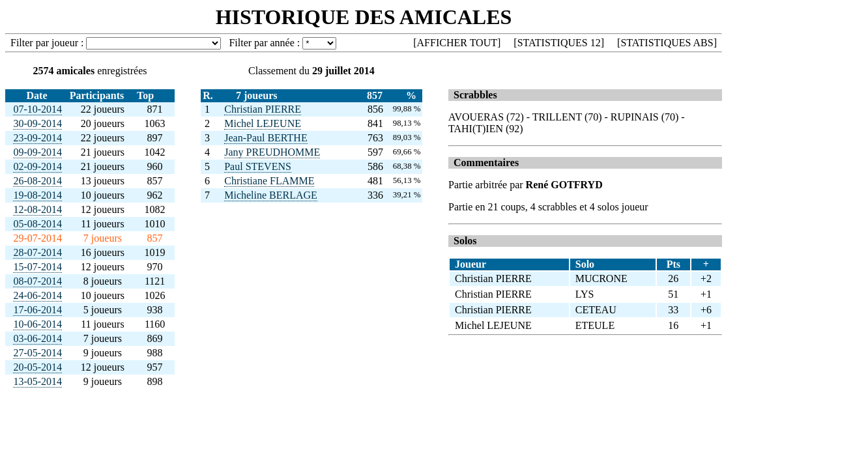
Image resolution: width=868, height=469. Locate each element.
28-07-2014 (37, 252)
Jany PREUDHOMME (272, 152)
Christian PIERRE (263, 109)
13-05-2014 (37, 381)
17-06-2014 (37, 310)
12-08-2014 (37, 209)
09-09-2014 (37, 152)
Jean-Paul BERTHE (266, 138)
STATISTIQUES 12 (559, 43)
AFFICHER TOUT (457, 43)
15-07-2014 (37, 267)
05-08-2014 (37, 224)
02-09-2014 (37, 166)
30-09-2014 (37, 123)
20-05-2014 (37, 367)
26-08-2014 (37, 181)
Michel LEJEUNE (263, 123)
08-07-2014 (37, 281)
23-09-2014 (37, 138)
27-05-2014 (37, 353)
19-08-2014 (37, 195)
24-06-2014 (37, 295)
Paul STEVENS (258, 166)
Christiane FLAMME (269, 181)
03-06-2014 (37, 338)
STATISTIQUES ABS (667, 43)
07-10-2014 (37, 109)
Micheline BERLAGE (271, 195)
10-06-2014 (37, 324)
